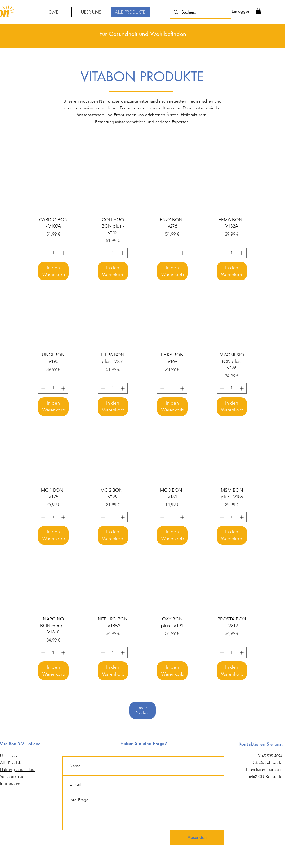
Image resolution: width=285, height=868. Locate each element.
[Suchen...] (200, 12)
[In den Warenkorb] (53, 271)
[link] (258, 11)
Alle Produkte (13, 763)
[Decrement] (43, 253)
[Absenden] (197, 838)
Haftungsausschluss (18, 769)
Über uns (8, 756)
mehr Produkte (145, 710)
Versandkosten (13, 776)
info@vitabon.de (268, 763)
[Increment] (64, 253)
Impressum (10, 783)
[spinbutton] (53, 253)
